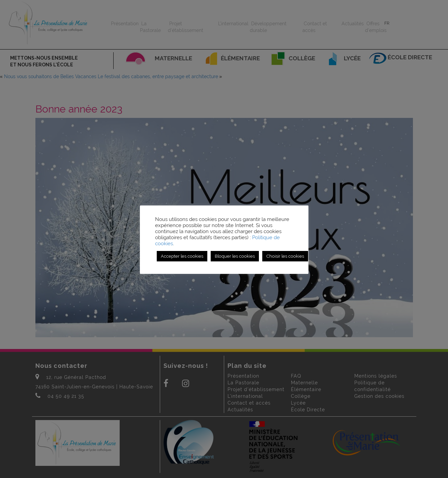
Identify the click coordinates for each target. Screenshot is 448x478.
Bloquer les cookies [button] (235, 256)
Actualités (353, 24)
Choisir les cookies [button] (285, 256)
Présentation (125, 24)
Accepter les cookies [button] (182, 256)
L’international (233, 24)
